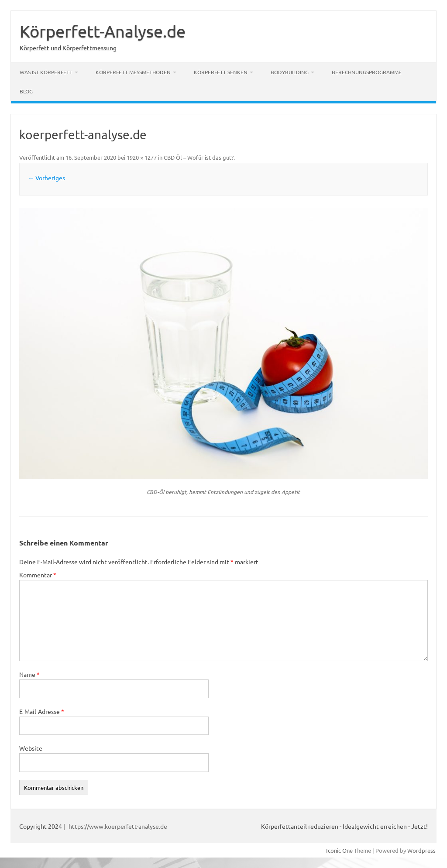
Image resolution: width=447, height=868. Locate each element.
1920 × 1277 (142, 157)
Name (29, 674)
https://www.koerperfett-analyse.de (118, 826)
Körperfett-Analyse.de (103, 31)
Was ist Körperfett (46, 72)
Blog (26, 91)
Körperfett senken (221, 72)
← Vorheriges (46, 178)
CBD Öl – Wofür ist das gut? (199, 157)
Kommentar (38, 575)
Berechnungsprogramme (367, 72)
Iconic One (339, 850)
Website (31, 748)
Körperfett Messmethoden (133, 72)
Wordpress (421, 850)
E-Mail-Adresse (42, 711)
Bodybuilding (290, 72)
